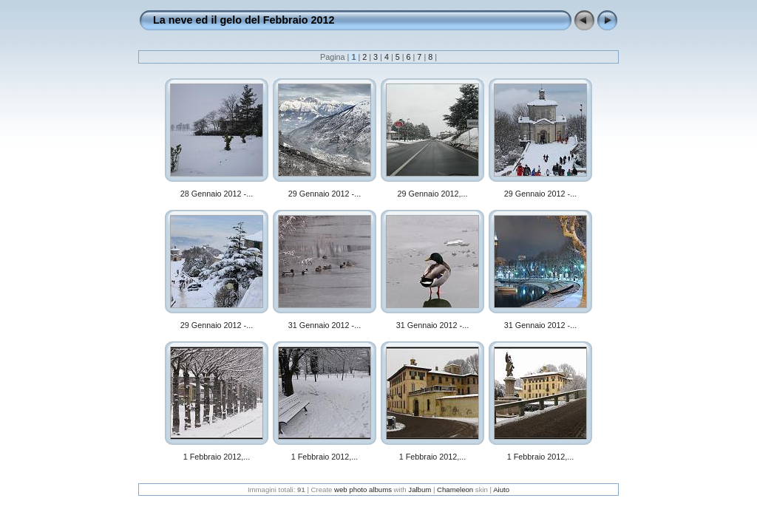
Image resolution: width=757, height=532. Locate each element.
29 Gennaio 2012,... (433, 194)
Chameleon (455, 490)
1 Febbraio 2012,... (217, 457)
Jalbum (420, 490)
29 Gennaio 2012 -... (325, 194)
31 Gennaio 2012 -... (325, 325)
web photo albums (363, 490)
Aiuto (501, 490)
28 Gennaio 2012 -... (217, 194)
